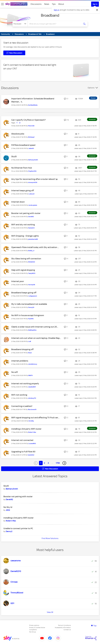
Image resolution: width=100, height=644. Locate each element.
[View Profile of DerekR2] (31, 217)
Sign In (95, 4)
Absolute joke (18, 134)
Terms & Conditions (64, 625)
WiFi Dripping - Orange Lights (25, 236)
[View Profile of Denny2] (9, 531)
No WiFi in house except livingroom (28, 315)
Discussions (36, 4)
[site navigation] (2, 4)
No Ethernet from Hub (22, 168)
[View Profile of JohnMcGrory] (33, 364)
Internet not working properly (25, 384)
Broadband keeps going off (24, 293)
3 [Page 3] (48, 463)
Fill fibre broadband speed (23, 145)
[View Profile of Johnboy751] (32, 398)
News (47, 4)
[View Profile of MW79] (30, 375)
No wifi (15, 372)
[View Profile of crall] (30, 341)
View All (50, 612)
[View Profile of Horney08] (32, 285)
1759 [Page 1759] (58, 463)
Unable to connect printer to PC (18, 528)
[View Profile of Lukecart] (32, 194)
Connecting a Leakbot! (22, 406)
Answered (92, 119)
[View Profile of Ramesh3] (31, 228)
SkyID (14, 156)
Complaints (33, 630)
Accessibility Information (63, 628)
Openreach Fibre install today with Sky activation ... (35, 247)
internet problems (20, 361)
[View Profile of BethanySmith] (33, 160)
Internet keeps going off (23, 191)
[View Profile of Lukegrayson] (33, 296)
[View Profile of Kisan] (30, 353)
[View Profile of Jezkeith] (31, 148)
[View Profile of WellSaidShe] (32, 330)
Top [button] (95, 626)
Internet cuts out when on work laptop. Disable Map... (36, 338)
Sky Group (33, 632)
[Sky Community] (16, 4)
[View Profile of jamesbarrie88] (33, 239)
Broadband (50, 15)
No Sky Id (8, 507)
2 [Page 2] (44, 463)
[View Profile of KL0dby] (31, 421)
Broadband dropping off (22, 349)
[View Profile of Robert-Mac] (32, 432)
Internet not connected (22, 440)
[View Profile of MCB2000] (32, 262)
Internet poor (18, 281)
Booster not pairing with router (26, 213)
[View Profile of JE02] (8, 510)
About (61, 4)
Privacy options (34, 625)
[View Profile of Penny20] (31, 307)
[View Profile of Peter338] (31, 126)
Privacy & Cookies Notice (37, 628)
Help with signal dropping (23, 270)
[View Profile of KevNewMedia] (33, 105)
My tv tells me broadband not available (29, 304)
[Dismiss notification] (97, 10)
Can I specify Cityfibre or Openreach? (28, 120)
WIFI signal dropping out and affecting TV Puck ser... (35, 418)
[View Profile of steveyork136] (33, 182)
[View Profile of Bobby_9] (31, 251)
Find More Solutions (50, 538)
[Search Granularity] (20, 24)
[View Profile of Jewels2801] (32, 387)
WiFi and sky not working (23, 225)
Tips (54, 4)
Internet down (18, 202)
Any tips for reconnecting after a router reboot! (34, 179)
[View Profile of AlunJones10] (32, 409)
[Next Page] (64, 463)
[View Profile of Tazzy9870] (32, 273)
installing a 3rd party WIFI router (26, 429)
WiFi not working (19, 395)
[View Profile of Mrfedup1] (31, 137)
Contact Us (67, 630)
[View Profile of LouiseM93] (32, 444)
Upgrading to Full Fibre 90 (23, 452)
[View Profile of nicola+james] (33, 205)
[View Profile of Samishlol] (31, 455)
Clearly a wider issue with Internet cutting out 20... (35, 327)
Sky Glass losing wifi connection (26, 259)
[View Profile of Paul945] (31, 319)
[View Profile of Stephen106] (32, 171)
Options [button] (91, 88)
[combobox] (55, 24)
